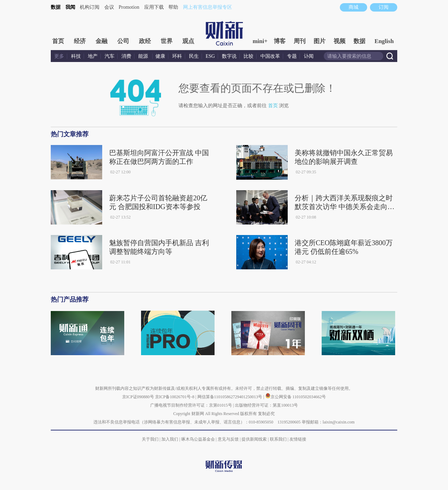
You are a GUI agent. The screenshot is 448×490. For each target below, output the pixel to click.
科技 (76, 56)
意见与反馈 (228, 439)
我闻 (70, 7)
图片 (320, 41)
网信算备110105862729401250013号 (230, 397)
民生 (194, 56)
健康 (160, 56)
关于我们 (150, 439)
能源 (144, 56)
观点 (188, 41)
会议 (109, 7)
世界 (167, 41)
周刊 (300, 41)
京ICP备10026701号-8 (175, 397)
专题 (292, 56)
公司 (123, 41)
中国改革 (270, 56)
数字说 (229, 56)
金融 (101, 41)
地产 (93, 56)
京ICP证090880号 (138, 397)
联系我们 (278, 439)
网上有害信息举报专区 (208, 7)
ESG (210, 56)
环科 (177, 56)
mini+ (260, 41)
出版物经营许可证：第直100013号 (266, 405)
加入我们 (170, 439)
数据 (56, 7)
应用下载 (154, 7)
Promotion (129, 7)
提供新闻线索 (254, 439)
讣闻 (309, 56)
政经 (145, 41)
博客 (280, 41)
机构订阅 (90, 7)
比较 (248, 56)
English (384, 41)
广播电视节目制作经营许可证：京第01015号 (191, 405)
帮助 (173, 7)
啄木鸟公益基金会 (199, 439)
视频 (339, 41)
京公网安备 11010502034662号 (296, 397)
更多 (59, 56)
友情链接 (298, 439)
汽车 (110, 56)
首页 (58, 41)
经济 (80, 41)
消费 (126, 56)
